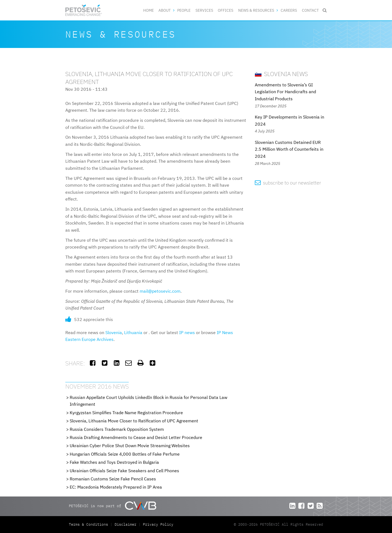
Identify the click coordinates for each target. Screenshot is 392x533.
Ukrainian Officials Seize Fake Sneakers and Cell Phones (124, 471)
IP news (187, 332)
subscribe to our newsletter (288, 183)
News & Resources (256, 10)
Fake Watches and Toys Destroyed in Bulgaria (114, 462)
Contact (310, 10)
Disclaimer (125, 524)
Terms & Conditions (90, 524)
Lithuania (133, 332)
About (165, 10)
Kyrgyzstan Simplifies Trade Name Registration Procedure (126, 413)
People (184, 10)
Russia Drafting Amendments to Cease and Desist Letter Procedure (136, 437)
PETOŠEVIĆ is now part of (113, 506)
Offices (226, 10)
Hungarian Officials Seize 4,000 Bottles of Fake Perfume (125, 454)
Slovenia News (281, 74)
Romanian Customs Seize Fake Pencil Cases (113, 479)
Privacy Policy (158, 524)
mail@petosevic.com (160, 291)
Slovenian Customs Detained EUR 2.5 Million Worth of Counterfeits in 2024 (289, 149)
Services (204, 10)
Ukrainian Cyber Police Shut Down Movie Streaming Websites (130, 446)
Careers (289, 10)
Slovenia (114, 332)
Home (148, 10)
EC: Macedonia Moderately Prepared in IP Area (116, 487)
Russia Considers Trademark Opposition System (117, 429)
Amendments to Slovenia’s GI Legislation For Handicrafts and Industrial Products (285, 92)
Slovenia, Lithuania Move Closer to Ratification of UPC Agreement (134, 421)
